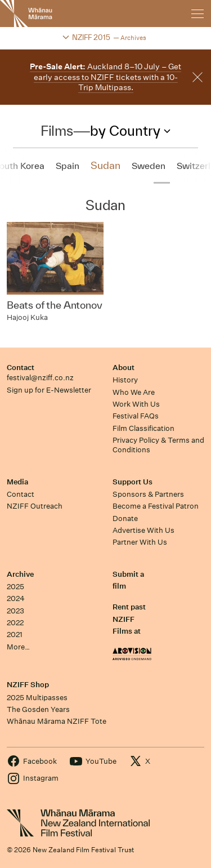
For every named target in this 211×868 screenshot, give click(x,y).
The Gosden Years (38, 709)
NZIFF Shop (28, 685)
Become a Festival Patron (156, 506)
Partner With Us (140, 542)
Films (57, 131)
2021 (15, 635)
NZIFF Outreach (35, 506)
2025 (15, 587)
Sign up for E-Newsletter (49, 390)
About (124, 368)
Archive (20, 574)
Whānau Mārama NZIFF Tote (57, 721)
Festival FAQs (136, 416)
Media (17, 482)
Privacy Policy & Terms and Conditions (158, 445)
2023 (15, 611)
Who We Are (134, 392)
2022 (15, 623)
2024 (16, 598)
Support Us (133, 482)
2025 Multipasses (37, 698)
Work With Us (136, 404)
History (125, 380)
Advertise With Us (143, 530)
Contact (21, 368)
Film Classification (143, 428)
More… (18, 647)
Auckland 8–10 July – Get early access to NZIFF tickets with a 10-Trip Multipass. (105, 77)
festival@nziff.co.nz (40, 378)
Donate (125, 518)
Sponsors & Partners (148, 494)
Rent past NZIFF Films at (129, 619)
